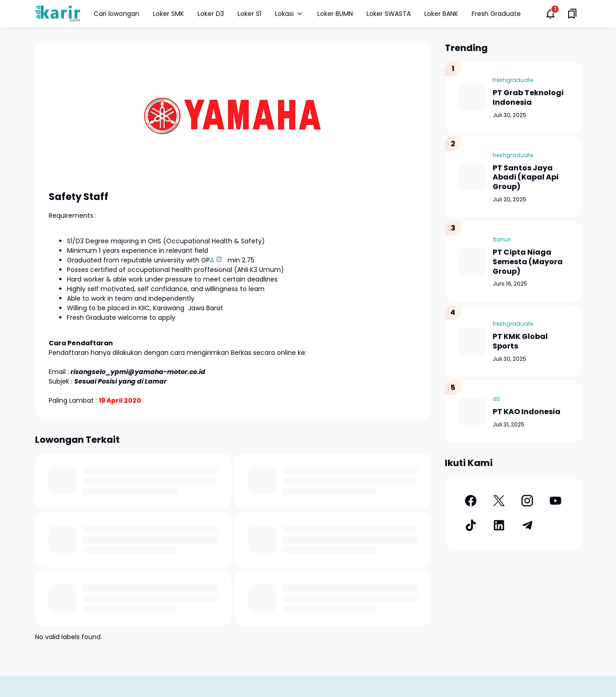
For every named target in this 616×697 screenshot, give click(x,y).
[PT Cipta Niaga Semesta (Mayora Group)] (472, 261)
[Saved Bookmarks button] (572, 14)
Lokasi (289, 14)
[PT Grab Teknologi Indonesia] (472, 97)
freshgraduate (513, 80)
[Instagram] (527, 501)
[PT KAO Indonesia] (472, 411)
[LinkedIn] (499, 525)
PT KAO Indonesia (527, 412)
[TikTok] (471, 525)
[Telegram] (527, 525)
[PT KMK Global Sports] (472, 341)
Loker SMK (168, 14)
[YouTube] (555, 501)
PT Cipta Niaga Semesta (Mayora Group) (528, 262)
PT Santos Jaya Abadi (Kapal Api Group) (526, 178)
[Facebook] (471, 501)
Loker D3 (211, 14)
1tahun (502, 239)
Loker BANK (441, 14)
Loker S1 (249, 14)
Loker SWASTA (389, 14)
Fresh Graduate (496, 14)
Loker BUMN (335, 14)
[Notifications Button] (550, 14)
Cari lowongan (117, 14)
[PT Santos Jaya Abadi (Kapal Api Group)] (472, 177)
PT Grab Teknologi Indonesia (528, 98)
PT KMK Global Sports (520, 342)
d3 (496, 399)
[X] (499, 501)
